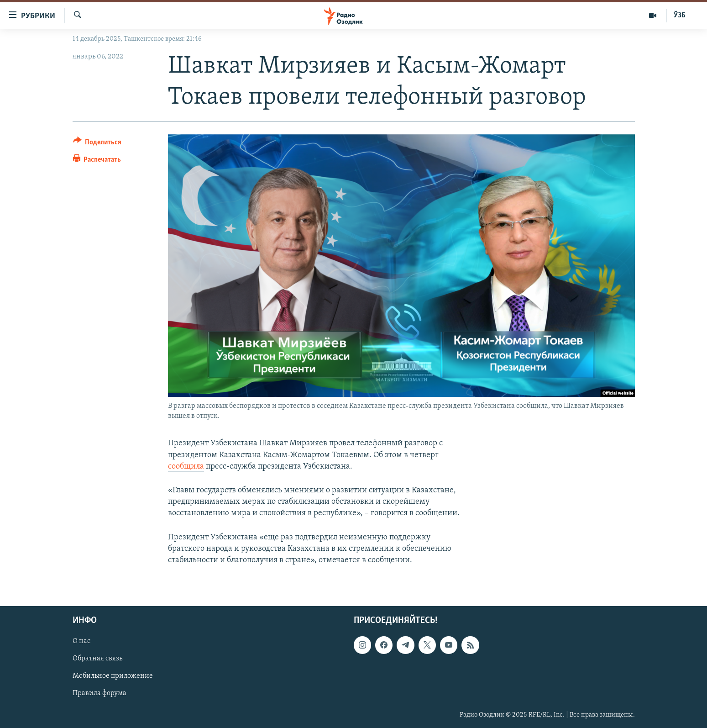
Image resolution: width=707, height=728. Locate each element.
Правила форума (100, 694)
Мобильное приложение (113, 676)
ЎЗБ (680, 16)
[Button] (97, 144)
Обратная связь (97, 659)
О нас (81, 641)
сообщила (186, 467)
